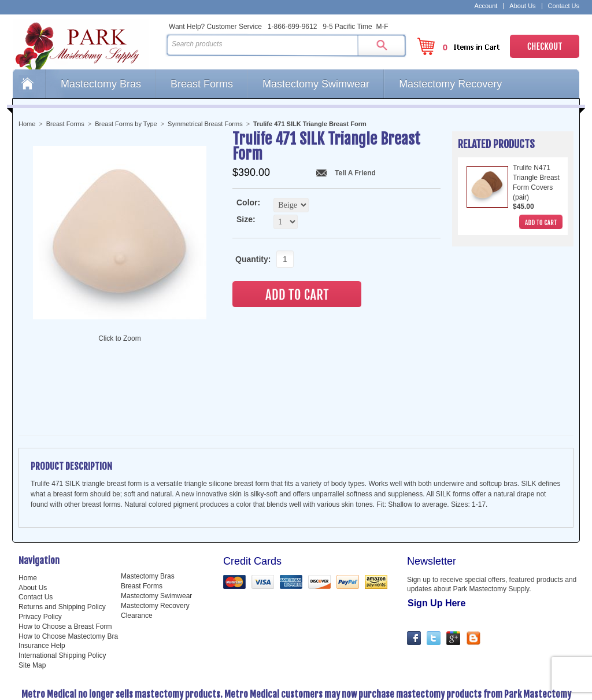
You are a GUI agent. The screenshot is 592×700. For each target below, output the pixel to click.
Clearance (137, 568)
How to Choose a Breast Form (65, 579)
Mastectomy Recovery (450, 84)
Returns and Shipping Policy (62, 559)
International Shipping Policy (62, 608)
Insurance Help (42, 598)
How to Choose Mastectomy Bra (68, 589)
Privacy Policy (40, 569)
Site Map (32, 618)
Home (29, 84)
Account (486, 6)
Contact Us (564, 6)
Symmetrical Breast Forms (205, 124)
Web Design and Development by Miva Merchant (296, 690)
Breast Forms (202, 84)
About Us (522, 6)
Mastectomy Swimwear (316, 84)
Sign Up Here (436, 556)
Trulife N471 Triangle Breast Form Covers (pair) (536, 182)
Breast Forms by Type (126, 124)
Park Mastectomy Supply (87, 44)
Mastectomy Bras (101, 84)
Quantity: (250, 259)
